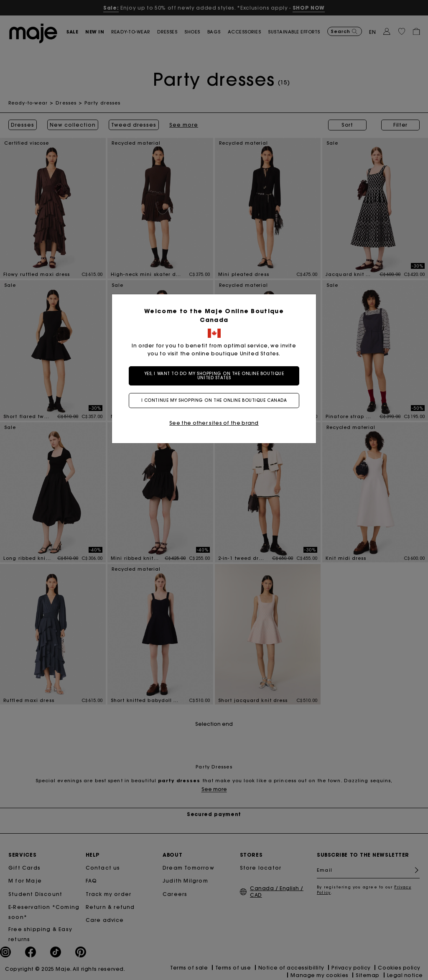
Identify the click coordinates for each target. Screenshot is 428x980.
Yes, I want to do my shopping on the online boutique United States (214, 376)
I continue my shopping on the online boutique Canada (214, 400)
